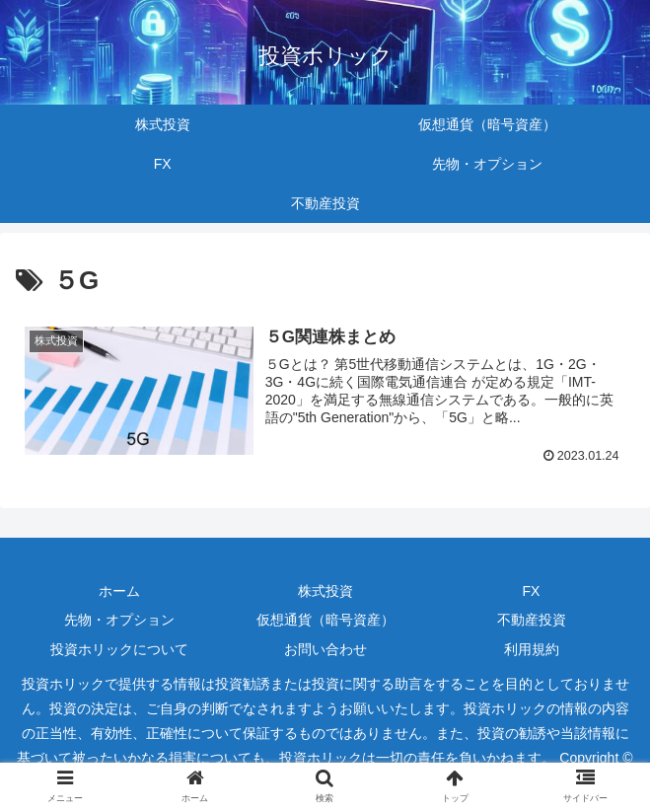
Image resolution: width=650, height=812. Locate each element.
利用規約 (532, 649)
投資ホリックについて (119, 649)
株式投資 (325, 591)
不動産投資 (532, 620)
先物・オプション (119, 620)
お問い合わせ (325, 649)
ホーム (119, 591)
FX (532, 591)
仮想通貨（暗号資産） (325, 620)
